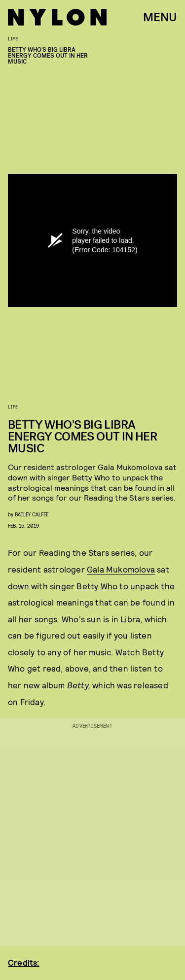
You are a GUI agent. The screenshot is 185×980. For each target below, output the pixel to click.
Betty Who (97, 586)
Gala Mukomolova (121, 569)
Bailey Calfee (32, 514)
